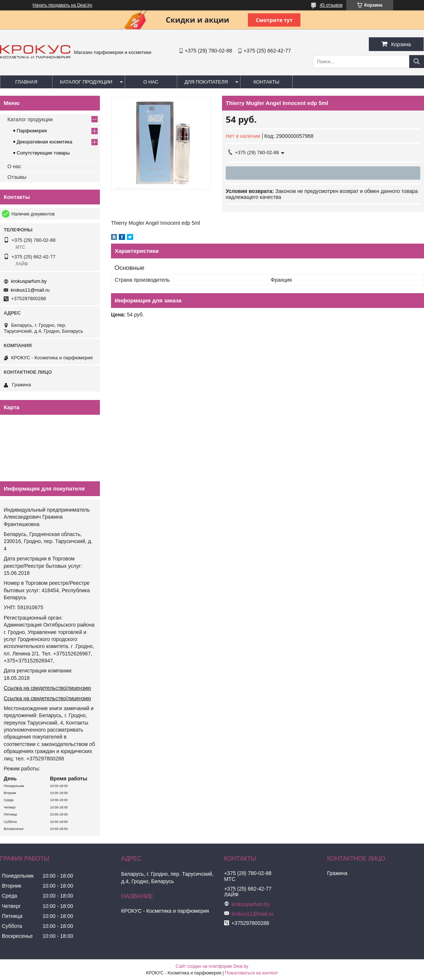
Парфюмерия (32, 131)
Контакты (266, 82)
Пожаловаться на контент (251, 973)
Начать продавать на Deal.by (62, 5)
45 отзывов (331, 5)
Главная (26, 82)
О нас (151, 82)
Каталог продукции (86, 82)
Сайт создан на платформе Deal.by (212, 966)
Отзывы (17, 177)
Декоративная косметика (44, 142)
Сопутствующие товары (43, 153)
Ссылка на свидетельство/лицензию (47, 688)
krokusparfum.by (29, 281)
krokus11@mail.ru (30, 290)
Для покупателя (206, 82)
